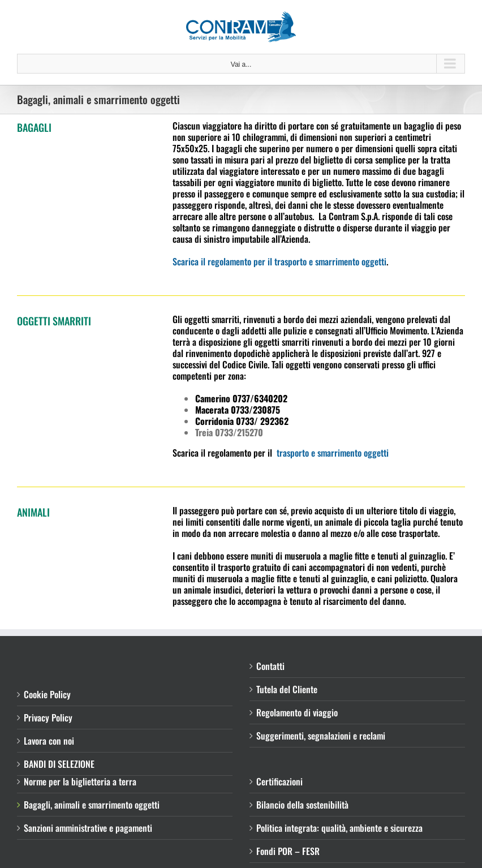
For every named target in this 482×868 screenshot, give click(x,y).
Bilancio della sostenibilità (302, 805)
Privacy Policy (48, 717)
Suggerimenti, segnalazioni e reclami (321, 736)
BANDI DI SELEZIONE (59, 764)
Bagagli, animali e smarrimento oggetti (92, 805)
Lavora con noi (49, 741)
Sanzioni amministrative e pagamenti (88, 828)
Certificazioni (279, 781)
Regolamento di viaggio (297, 712)
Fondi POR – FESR (288, 851)
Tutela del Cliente (287, 689)
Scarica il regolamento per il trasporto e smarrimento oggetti (279, 261)
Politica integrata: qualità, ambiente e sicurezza (339, 828)
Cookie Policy (47, 694)
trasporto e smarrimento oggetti (332, 453)
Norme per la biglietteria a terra (80, 781)
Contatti (270, 666)
